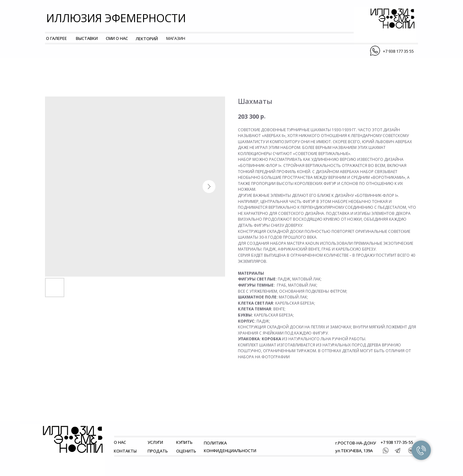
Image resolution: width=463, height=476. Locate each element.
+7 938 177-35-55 (397, 442)
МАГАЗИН (176, 38)
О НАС (120, 442)
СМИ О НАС (117, 38)
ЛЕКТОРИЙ (147, 39)
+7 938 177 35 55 (398, 51)
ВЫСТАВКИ (87, 38)
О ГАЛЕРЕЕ (56, 38)
